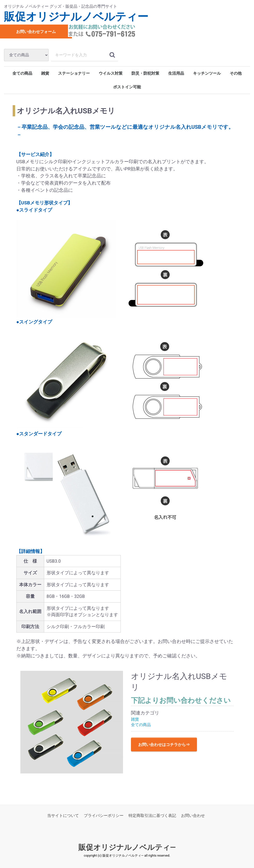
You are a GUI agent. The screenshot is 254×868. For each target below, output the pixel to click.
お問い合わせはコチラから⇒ (164, 745)
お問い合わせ (193, 816)
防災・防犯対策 (145, 73)
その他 (236, 73)
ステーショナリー (74, 73)
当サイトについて (63, 816)
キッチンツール (207, 73)
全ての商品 (22, 73)
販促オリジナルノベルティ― (127, 847)
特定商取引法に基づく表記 (152, 816)
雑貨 (45, 73)
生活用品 (176, 73)
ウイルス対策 (111, 73)
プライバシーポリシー (104, 816)
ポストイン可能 (127, 87)
